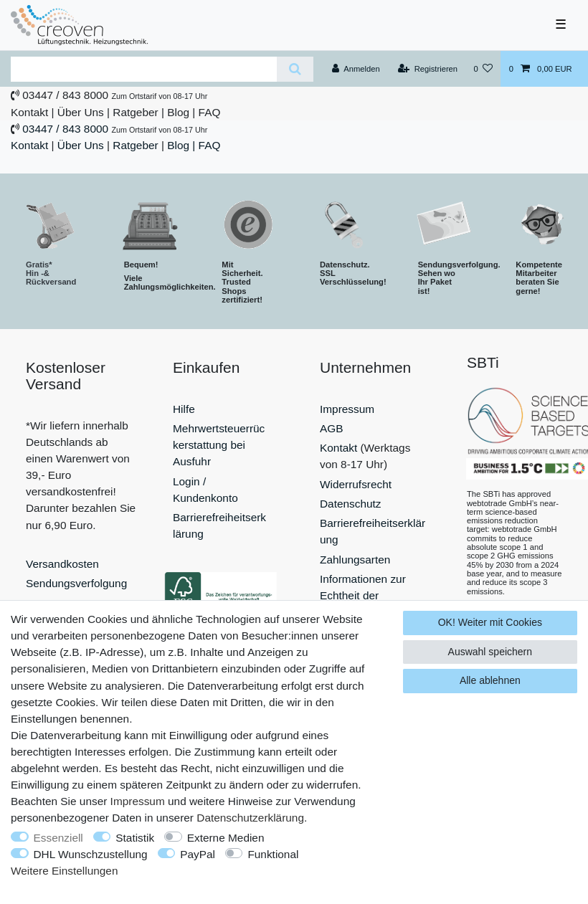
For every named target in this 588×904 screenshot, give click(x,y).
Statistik (135, 838)
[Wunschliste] (483, 69)
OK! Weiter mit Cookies (490, 622)
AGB (332, 428)
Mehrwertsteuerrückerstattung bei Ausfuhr (219, 445)
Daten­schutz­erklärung (250, 818)
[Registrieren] (428, 69)
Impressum (347, 409)
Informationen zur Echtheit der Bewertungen (363, 595)
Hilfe (184, 409)
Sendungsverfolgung (76, 583)
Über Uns (81, 112)
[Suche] (295, 69)
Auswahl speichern (490, 652)
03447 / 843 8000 (65, 95)
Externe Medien (226, 838)
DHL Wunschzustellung (91, 854)
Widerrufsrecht (356, 484)
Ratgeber (135, 112)
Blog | (181, 112)
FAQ (210, 112)
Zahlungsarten (355, 560)
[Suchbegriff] (144, 69)
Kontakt (29, 112)
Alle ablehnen (490, 680)
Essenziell (58, 838)
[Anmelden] (356, 69)
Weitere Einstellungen (64, 871)
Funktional (273, 854)
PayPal (198, 854)
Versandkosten (62, 564)
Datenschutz (351, 504)
